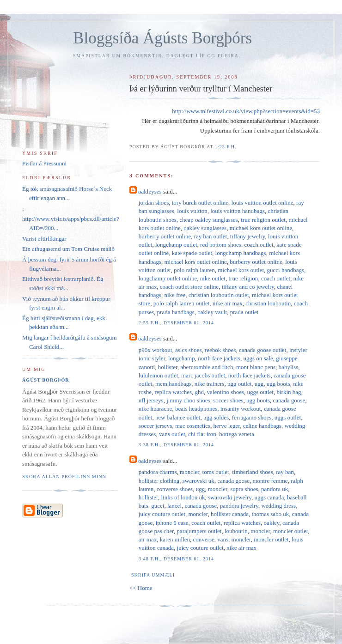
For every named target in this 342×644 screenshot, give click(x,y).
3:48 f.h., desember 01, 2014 (176, 559)
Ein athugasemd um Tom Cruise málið (68, 249)
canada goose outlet (263, 350)
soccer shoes (228, 400)
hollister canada (230, 514)
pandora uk (275, 489)
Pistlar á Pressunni (44, 163)
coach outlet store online (189, 287)
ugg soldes (216, 417)
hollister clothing (159, 481)
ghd (200, 392)
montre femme (270, 481)
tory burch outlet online (200, 203)
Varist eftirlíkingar (44, 239)
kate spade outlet (192, 253)
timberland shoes (252, 472)
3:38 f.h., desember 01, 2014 (176, 445)
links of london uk (183, 497)
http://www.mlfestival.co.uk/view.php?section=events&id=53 (246, 111)
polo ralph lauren (194, 270)
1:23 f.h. (226, 147)
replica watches (173, 392)
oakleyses (150, 191)
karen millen (175, 539)
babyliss (289, 367)
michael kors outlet (241, 270)
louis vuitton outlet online (263, 203)
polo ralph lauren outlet (182, 303)
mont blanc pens (256, 367)
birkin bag (289, 392)
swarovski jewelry (230, 497)
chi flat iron (202, 434)
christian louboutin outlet (219, 295)
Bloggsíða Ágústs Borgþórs (162, 38)
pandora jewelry (239, 506)
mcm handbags (173, 384)
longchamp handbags (241, 253)
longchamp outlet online (168, 278)
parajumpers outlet (199, 531)
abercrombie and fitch (207, 367)
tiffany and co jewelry (248, 287)
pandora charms (158, 472)
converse (204, 539)
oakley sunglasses (205, 228)
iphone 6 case (172, 523)
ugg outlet (239, 384)
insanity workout (241, 409)
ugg (259, 384)
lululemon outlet (159, 375)
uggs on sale (258, 358)
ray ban (285, 472)
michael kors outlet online (261, 228)
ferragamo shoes (252, 417)
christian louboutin (268, 303)
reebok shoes (220, 350)
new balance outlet (178, 417)
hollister (168, 367)
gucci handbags (286, 270)
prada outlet (244, 312)
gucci (158, 506)
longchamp (182, 358)
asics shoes (188, 350)
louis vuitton (192, 211)
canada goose (289, 400)
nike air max (228, 303)
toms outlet (216, 472)
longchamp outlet (176, 245)
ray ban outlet (211, 236)
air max (148, 539)
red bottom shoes (221, 245)
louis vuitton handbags (238, 211)
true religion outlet (263, 220)
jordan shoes (154, 203)
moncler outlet (290, 531)
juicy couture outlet (162, 514)
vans (223, 539)
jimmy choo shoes (188, 400)
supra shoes (244, 489)
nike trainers (210, 384)
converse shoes (175, 489)
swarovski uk (198, 481)
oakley (272, 523)
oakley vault (212, 312)
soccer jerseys (156, 426)
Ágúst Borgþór (46, 380)
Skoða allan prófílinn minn (64, 477)
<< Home (141, 588)
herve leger (227, 426)
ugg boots (278, 384)
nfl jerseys (151, 400)
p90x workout (156, 350)
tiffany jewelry (248, 236)
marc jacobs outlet (203, 375)
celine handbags (262, 426)
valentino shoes (226, 392)
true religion (243, 278)
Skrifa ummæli (153, 575)
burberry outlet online (165, 236)
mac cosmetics (193, 426)
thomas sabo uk (270, 514)
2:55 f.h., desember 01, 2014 (176, 323)
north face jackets (219, 358)
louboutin (236, 531)
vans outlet (172, 434)
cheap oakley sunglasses (208, 220)
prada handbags (176, 312)
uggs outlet (260, 392)
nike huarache (156, 409)
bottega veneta (236, 434)
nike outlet (213, 278)
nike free (175, 295)
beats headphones (196, 409)
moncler (189, 472)
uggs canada (269, 497)
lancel (174, 506)
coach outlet (259, 245)
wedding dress (278, 506)
